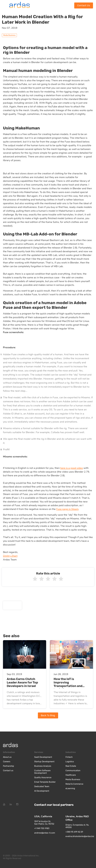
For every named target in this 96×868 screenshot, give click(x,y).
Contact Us (84, 5)
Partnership (8, 766)
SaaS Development (43, 757)
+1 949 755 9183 (42, 828)
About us (7, 757)
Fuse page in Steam (67, 509)
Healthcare (71, 775)
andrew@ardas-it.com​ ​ (45, 833)
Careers (7, 762)
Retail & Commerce (74, 784)
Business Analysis (43, 766)
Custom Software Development (42, 772)
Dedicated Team (42, 786)
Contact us (8, 771)
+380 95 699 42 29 (74, 832)
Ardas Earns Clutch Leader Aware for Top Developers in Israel (22, 682)
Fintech (69, 757)
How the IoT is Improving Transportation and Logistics (68, 684)
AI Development (42, 791)
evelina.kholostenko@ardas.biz (80, 836)
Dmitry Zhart (10, 556)
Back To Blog (48, 715)
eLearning (70, 788)
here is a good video (72, 468)
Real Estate (71, 766)
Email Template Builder (45, 782)
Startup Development (44, 762)
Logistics (70, 762)
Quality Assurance (43, 777)
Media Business (73, 779)
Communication (73, 771)
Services (39, 752)
